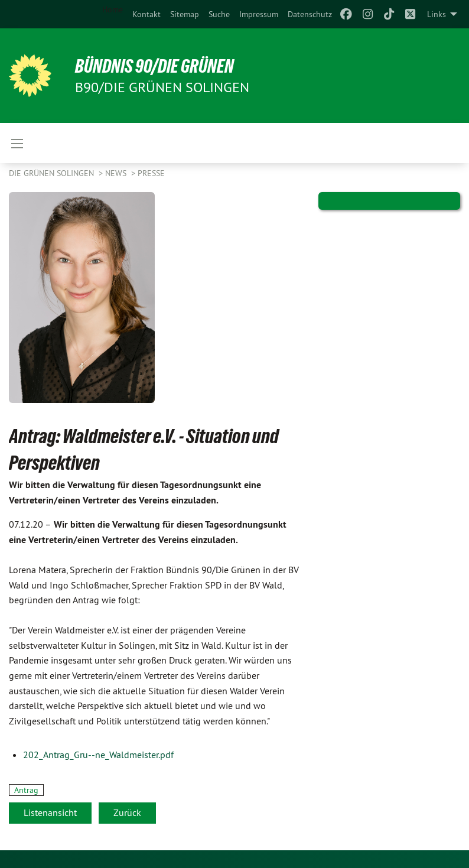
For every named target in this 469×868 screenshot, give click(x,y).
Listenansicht (50, 812)
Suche (219, 14)
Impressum (259, 14)
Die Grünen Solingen (53, 173)
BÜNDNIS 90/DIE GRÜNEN (154, 66)
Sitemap (185, 14)
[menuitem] (146, 14)
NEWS (117, 173)
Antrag (26, 790)
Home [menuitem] (113, 9)
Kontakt (146, 14)
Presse (151, 173)
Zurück (127, 812)
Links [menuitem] (437, 14)
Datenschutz (310, 14)
